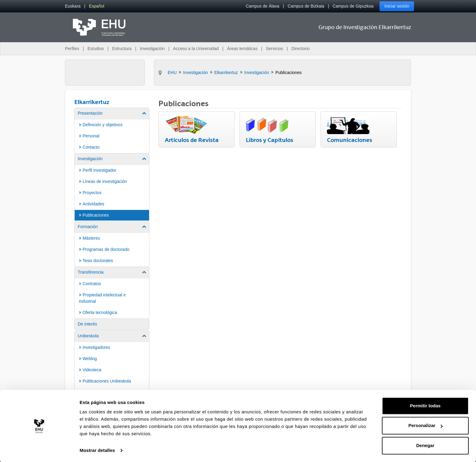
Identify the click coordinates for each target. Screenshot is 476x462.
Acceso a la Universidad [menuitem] (196, 49)
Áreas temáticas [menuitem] (242, 49)
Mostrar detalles (97, 450)
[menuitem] (73, 6)
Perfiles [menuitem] (72, 49)
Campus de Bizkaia (306, 6)
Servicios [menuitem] (275, 49)
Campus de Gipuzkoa (353, 6)
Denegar (425, 445)
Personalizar (425, 425)
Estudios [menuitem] (96, 49)
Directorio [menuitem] (301, 49)
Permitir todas (425, 405)
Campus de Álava (262, 6)
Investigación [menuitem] (152, 49)
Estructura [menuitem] (122, 49)
